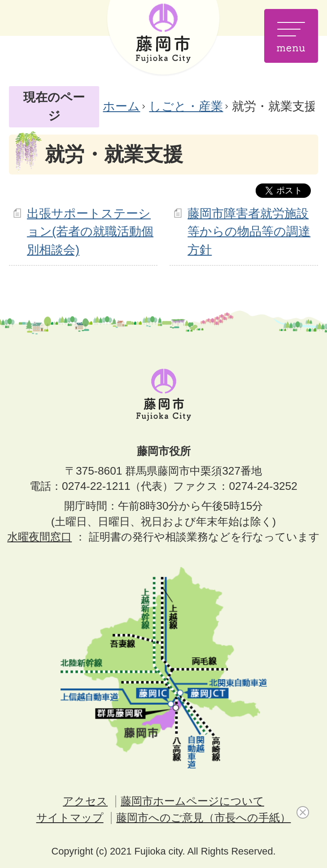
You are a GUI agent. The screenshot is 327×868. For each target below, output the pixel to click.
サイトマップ (70, 818)
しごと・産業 (186, 106)
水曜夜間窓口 (39, 537)
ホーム (121, 106)
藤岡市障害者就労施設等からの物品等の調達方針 (249, 232)
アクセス (85, 801)
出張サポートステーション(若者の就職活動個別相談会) (90, 232)
